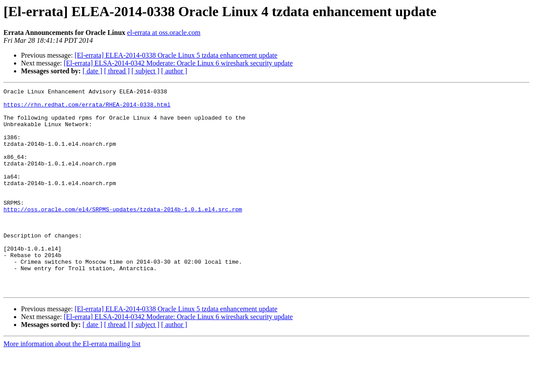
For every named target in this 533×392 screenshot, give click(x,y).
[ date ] (92, 71)
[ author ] (174, 71)
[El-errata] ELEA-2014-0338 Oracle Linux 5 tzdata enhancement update (176, 55)
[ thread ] (117, 71)
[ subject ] (145, 71)
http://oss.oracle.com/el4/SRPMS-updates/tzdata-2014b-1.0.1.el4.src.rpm (123, 234)
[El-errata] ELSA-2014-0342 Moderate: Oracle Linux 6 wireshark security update (178, 63)
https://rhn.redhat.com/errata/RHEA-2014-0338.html (87, 108)
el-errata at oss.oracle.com (164, 33)
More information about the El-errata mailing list (72, 384)
